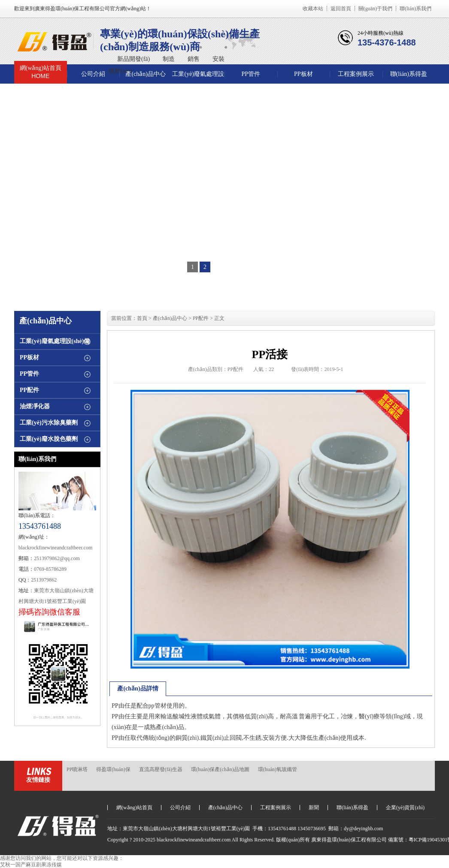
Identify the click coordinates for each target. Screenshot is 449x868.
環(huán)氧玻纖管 (278, 769)
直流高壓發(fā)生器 (161, 769)
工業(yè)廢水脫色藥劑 (49, 439)
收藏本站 (313, 9)
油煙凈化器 (35, 406)
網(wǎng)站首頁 (41, 72)
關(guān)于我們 (375, 9)
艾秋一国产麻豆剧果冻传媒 (31, 865)
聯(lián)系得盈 (409, 74)
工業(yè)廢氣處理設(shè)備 (198, 77)
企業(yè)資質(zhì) (405, 808)
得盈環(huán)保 (113, 769)
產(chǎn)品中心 (146, 74)
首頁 (142, 318)
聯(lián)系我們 (416, 9)
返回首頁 (341, 9)
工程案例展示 (356, 74)
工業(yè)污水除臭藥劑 (49, 423)
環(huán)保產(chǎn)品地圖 (220, 769)
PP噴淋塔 (77, 769)
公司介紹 (93, 74)
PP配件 (29, 390)
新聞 (314, 808)
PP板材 (303, 74)
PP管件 (251, 74)
